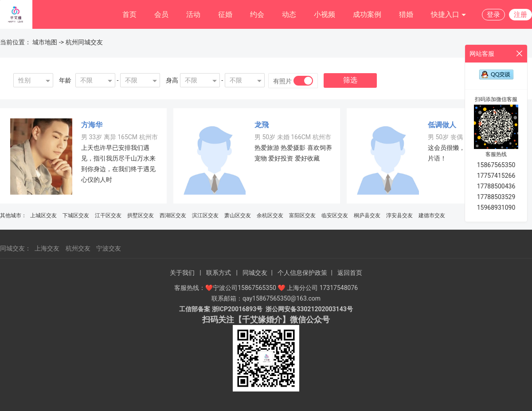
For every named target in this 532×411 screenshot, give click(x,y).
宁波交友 (109, 248)
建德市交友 (432, 215)
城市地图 (45, 42)
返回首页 (350, 273)
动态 (289, 14)
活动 (193, 14)
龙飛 (262, 125)
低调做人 (442, 125)
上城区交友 (43, 215)
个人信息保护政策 (302, 273)
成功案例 (367, 14)
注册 (520, 15)
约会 (257, 14)
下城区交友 (76, 215)
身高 (172, 80)
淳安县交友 (399, 215)
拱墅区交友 (141, 215)
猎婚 (406, 14)
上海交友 (47, 248)
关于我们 (182, 273)
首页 (129, 14)
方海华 (92, 125)
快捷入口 (449, 15)
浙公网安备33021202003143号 (309, 309)
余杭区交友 (270, 215)
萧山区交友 (238, 215)
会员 (161, 14)
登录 (493, 15)
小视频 (325, 14)
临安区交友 (335, 215)
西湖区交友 (173, 215)
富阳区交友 (302, 215)
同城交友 (255, 273)
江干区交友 (108, 215)
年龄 (65, 80)
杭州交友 (78, 248)
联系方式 (219, 273)
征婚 (225, 14)
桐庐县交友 (367, 215)
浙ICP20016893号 (237, 309)
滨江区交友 (205, 215)
